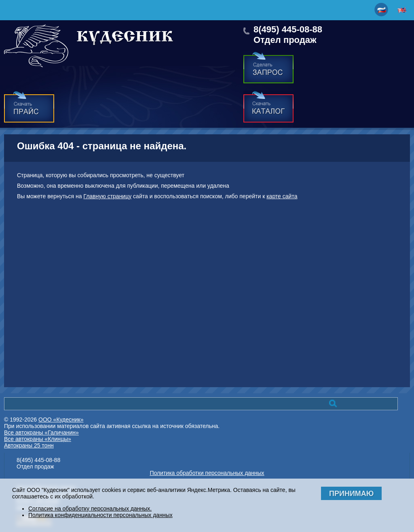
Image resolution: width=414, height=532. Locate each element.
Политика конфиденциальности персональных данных (100, 515)
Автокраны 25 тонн (29, 445)
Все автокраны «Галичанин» (41, 432)
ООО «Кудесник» (61, 420)
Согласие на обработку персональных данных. (90, 509)
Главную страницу (107, 196)
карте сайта (282, 196)
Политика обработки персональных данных (207, 473)
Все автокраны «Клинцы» (38, 439)
